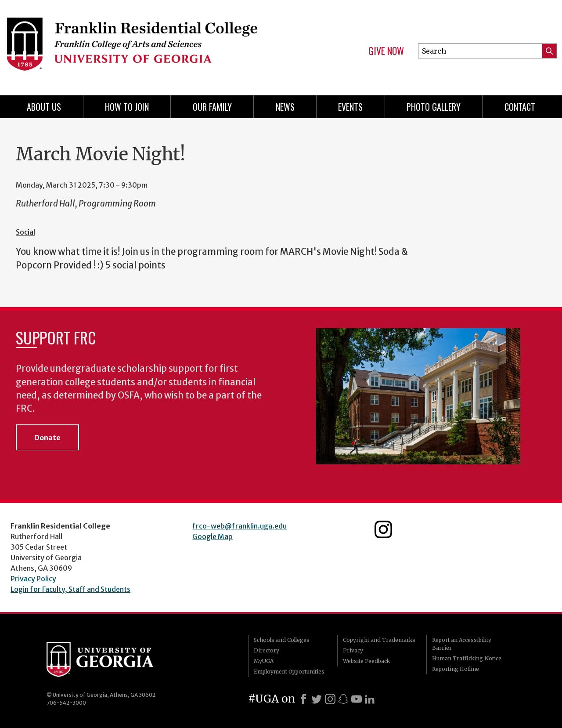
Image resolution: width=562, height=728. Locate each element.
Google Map (213, 536)
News (285, 107)
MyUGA (264, 661)
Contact (520, 107)
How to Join (127, 107)
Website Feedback (366, 661)
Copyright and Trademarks (379, 640)
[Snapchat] (343, 699)
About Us (44, 107)
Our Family (212, 107)
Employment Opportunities (289, 672)
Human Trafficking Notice (467, 658)
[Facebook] (303, 699)
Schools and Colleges (282, 640)
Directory (267, 650)
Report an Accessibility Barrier (462, 644)
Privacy (353, 650)
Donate (47, 438)
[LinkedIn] (370, 699)
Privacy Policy (33, 579)
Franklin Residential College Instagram (383, 529)
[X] (317, 699)
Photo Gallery (434, 107)
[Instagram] (330, 699)
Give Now (386, 51)
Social (25, 232)
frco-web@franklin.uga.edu (240, 526)
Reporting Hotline (456, 669)
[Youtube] (357, 699)
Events (350, 107)
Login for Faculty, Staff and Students (70, 589)
